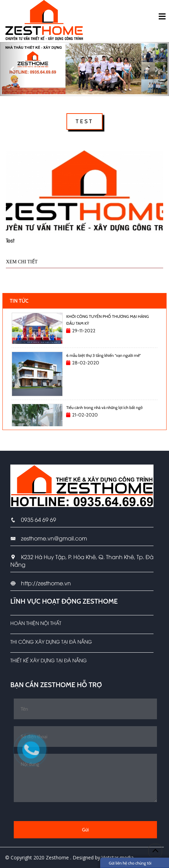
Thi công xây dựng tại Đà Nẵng (51, 641)
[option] (84, 328)
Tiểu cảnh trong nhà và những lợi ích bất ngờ (104, 407)
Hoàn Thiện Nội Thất (36, 623)
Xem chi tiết (22, 262)
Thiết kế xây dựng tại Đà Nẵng (49, 660)
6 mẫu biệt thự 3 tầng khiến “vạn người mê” (103, 355)
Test (10, 240)
